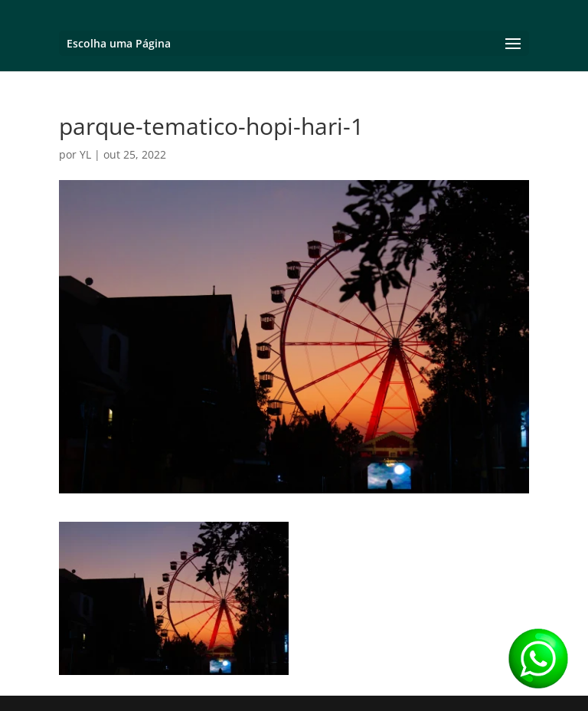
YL (85, 154)
